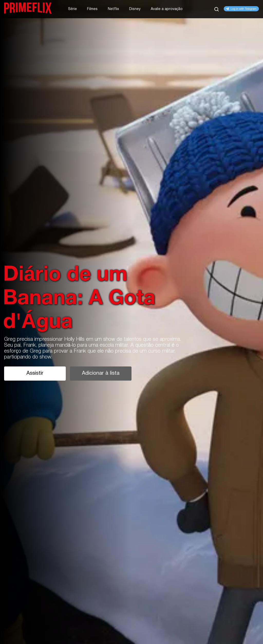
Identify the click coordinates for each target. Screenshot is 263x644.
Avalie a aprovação (167, 9)
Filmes (92, 9)
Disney (135, 9)
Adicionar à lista (101, 373)
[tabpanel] (131, 322)
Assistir (35, 373)
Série (72, 9)
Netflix (113, 9)
